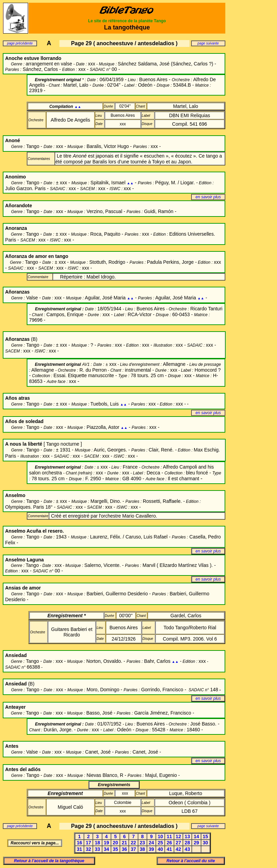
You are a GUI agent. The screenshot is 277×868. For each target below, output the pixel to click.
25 (161, 843)
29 (197, 843)
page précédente (20, 43)
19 (106, 843)
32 (88, 849)
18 (98, 843)
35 (115, 849)
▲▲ (78, 107)
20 (115, 843)
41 (169, 849)
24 (151, 843)
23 (142, 843)
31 (79, 849)
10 (161, 836)
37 (134, 849)
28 (187, 843)
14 (197, 836)
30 (205, 843)
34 (106, 849)
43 (187, 849)
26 (169, 843)
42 (178, 849)
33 (98, 849)
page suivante (208, 43)
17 (88, 843)
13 (187, 836)
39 (151, 849)
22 (134, 843)
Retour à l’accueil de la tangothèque (49, 861)
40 (161, 849)
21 (125, 843)
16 (79, 843)
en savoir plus (208, 197)
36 (125, 849)
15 (205, 836)
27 (178, 843)
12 (178, 836)
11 (169, 836)
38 (142, 849)
